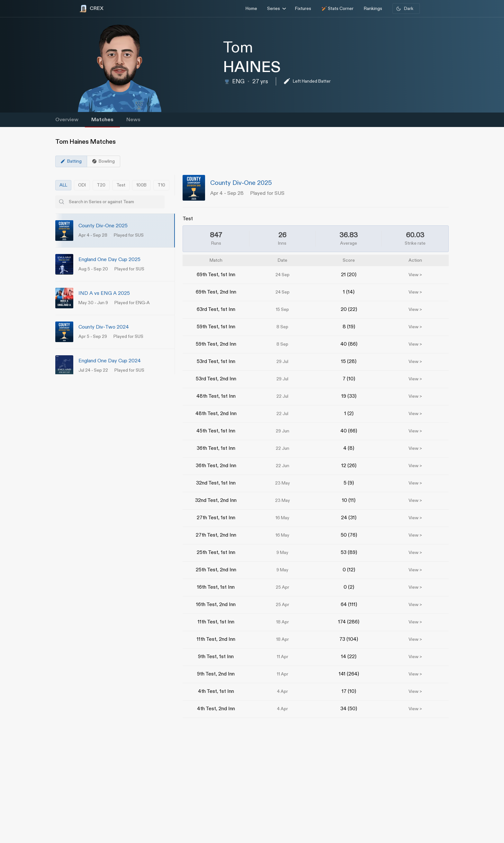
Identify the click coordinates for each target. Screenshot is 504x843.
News (133, 120)
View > (415, 275)
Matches (102, 120)
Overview (67, 120)
